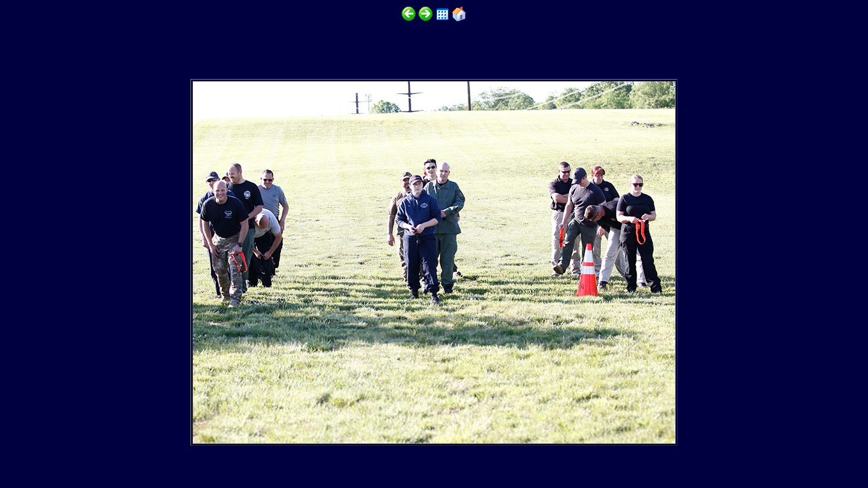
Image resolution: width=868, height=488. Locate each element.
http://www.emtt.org (149, 453)
